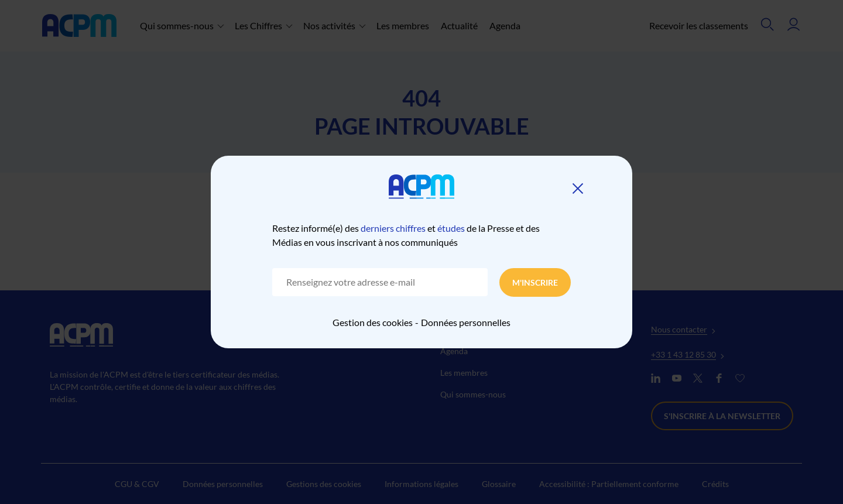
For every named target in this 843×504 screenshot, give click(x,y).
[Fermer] (578, 188)
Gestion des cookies (373, 322)
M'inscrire (535, 282)
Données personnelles (466, 322)
